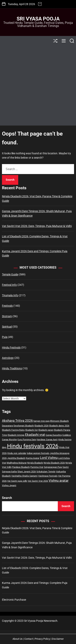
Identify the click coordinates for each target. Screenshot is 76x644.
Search (7, 498)
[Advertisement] (38, 86)
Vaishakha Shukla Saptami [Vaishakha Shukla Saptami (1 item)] (24, 476)
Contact (29, 639)
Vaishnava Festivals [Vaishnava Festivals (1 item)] (48, 476)
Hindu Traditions (12, 368)
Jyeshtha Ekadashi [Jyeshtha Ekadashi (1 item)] (16, 458)
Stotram (7, 316)
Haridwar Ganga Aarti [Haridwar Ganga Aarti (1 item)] (47, 440)
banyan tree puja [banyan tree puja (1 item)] (42, 421)
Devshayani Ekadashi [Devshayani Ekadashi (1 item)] (24, 426)
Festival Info (9, 285)
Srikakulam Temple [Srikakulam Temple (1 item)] (46, 472)
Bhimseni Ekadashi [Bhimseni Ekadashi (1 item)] (59, 421)
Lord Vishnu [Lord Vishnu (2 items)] (49, 458)
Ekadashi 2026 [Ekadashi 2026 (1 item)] (42, 426)
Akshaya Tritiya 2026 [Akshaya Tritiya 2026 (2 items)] (17, 421)
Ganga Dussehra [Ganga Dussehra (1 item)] (54, 435)
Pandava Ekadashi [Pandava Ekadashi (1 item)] (21, 467)
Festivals (7, 306)
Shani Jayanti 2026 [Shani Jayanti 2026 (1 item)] (27, 472)
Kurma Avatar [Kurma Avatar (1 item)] (33, 458)
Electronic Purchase (14, 600)
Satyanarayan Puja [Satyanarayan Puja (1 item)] (53, 467)
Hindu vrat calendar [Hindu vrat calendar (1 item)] (17, 453)
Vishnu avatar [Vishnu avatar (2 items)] (59, 481)
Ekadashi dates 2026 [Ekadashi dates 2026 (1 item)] (59, 426)
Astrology (8, 358)
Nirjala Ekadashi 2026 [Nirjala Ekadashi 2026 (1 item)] (54, 463)
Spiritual (7, 327)
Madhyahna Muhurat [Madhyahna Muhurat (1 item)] (17, 463)
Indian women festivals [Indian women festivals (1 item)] (38, 453)
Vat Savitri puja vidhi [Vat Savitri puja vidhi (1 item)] (17, 481)
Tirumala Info (10, 295)
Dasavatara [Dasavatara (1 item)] (7, 426)
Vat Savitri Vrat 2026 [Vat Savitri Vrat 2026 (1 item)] (38, 481)
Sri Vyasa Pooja (38, 19)
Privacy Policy (42, 639)
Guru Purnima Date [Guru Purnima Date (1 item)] (27, 440)
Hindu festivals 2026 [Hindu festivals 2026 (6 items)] (33, 446)
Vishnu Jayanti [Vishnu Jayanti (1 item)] (9, 485)
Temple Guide (10, 274)
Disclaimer (58, 639)
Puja (5, 337)
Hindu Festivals (11, 347)
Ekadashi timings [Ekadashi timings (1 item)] (16, 435)
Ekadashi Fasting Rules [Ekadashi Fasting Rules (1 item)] (13, 430)
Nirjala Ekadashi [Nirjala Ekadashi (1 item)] (35, 463)
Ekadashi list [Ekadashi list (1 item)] (32, 430)
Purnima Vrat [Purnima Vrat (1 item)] (37, 467)
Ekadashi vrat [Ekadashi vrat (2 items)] (35, 435)
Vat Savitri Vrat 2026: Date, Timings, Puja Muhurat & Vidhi (37, 226)
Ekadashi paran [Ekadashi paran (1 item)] (46, 430)
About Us (18, 639)
